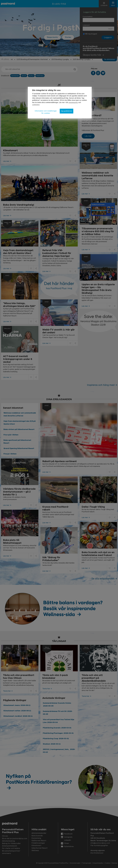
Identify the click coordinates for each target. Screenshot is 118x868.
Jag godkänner (67, 111)
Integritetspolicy (73, 103)
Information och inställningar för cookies (46, 112)
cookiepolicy (36, 105)
